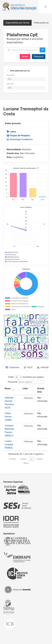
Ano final (10, 84)
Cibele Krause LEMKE (8, 417)
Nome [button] (8, 388)
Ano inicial (11, 75)
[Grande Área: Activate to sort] (42, 390)
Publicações (28, 398)
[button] (45, 7)
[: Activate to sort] (18, 390)
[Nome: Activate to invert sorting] (9, 390)
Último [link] (26, 463)
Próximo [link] (40, 459)
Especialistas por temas (17, 23)
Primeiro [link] (12, 459)
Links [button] (25, 388)
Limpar (25, 56)
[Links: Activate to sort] (28, 390)
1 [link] (32, 459)
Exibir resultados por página (26, 377)
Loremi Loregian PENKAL (9, 444)
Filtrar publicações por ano (20, 71)
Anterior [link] (24, 459)
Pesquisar (39, 56)
